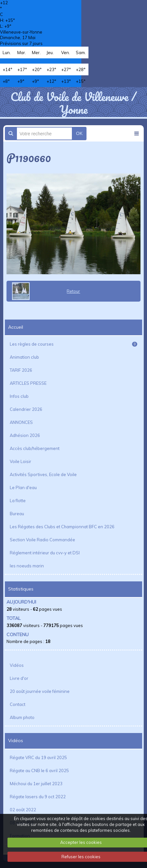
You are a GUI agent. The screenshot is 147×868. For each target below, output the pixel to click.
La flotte (18, 501)
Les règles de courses (73, 344)
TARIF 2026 (21, 370)
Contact (18, 704)
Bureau (17, 514)
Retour (73, 291)
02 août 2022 (23, 810)
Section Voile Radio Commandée (42, 540)
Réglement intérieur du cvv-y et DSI (45, 553)
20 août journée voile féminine (40, 691)
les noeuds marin (27, 566)
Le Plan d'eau (23, 487)
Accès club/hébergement (35, 448)
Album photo (22, 717)
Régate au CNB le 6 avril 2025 (39, 771)
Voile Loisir (20, 461)
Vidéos (17, 665)
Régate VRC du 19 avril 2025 (38, 757)
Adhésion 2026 (25, 435)
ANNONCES (21, 422)
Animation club (24, 357)
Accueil (16, 327)
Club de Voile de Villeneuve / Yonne (73, 103)
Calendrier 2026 (26, 409)
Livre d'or (19, 678)
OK (79, 133)
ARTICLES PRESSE (28, 383)
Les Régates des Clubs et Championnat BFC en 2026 (62, 527)
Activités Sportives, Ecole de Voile (43, 474)
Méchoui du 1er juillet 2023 (36, 784)
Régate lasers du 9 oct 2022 (38, 797)
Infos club (19, 396)
